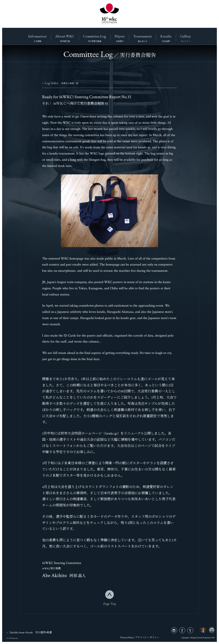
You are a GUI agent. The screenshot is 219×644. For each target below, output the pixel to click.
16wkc (109, 14)
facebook (185, 630)
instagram (177, 630)
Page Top (110, 603)
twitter (193, 630)
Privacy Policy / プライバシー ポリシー (140, 638)
